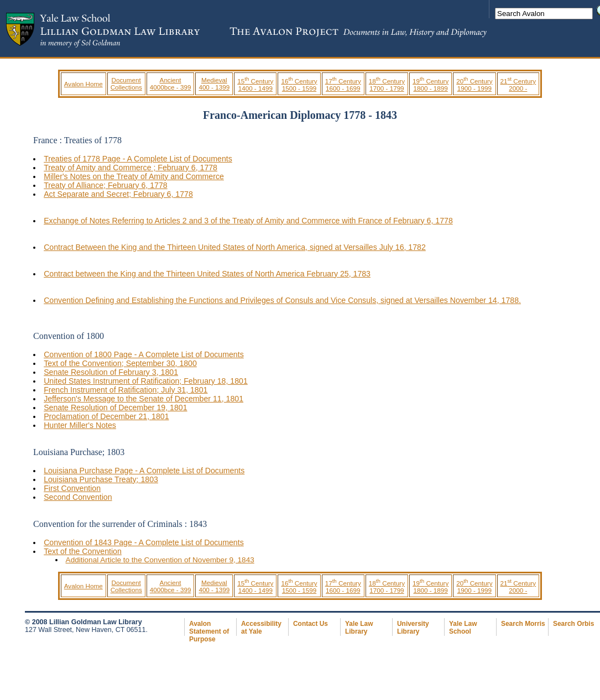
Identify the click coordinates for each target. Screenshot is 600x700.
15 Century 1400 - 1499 (255, 85)
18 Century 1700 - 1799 (387, 85)
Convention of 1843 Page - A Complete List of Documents (144, 542)
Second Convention (78, 497)
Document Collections (126, 83)
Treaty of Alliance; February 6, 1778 (106, 185)
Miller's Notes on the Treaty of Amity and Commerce (134, 176)
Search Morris (523, 624)
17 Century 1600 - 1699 (343, 85)
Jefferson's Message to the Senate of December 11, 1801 (144, 399)
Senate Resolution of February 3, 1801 (111, 372)
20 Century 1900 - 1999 (474, 85)
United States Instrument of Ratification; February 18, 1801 (146, 381)
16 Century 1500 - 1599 (299, 85)
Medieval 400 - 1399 (214, 83)
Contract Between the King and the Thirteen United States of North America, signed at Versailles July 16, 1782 (235, 247)
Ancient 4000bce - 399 (171, 83)
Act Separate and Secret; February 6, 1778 (118, 194)
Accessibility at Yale (261, 628)
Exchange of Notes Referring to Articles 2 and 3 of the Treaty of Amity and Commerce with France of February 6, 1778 (248, 221)
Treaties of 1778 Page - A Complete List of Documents (138, 159)
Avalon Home (84, 84)
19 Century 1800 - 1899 (431, 85)
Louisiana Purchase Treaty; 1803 (101, 479)
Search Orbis (573, 624)
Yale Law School (463, 628)
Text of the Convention (83, 551)
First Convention (72, 488)
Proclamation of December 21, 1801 (106, 416)
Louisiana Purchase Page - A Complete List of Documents (144, 471)
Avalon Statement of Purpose (209, 631)
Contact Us (311, 624)
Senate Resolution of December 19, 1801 (115, 408)
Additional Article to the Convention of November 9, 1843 (160, 560)
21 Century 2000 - (518, 85)
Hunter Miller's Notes (80, 425)
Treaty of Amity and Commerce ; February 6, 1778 (131, 168)
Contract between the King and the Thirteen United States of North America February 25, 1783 (207, 274)
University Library (413, 628)
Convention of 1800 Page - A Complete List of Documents (144, 354)
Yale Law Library (359, 628)
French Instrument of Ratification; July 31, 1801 (126, 390)
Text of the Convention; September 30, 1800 (120, 363)
